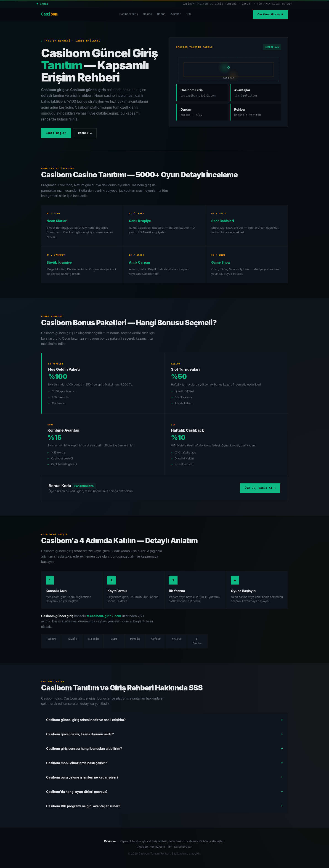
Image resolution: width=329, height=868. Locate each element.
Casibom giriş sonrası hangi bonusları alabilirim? (84, 749)
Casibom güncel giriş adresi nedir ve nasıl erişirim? (86, 720)
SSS (188, 14)
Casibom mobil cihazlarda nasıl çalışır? (76, 763)
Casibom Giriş (129, 14)
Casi (49, 14)
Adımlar (176, 14)
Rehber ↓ (85, 133)
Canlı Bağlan (56, 133)
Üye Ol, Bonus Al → (260, 488)
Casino (147, 14)
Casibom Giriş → (270, 14)
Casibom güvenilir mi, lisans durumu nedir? (80, 734)
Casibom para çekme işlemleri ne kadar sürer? (82, 777)
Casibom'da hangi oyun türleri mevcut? (77, 792)
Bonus (161, 14)
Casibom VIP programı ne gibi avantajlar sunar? (83, 806)
